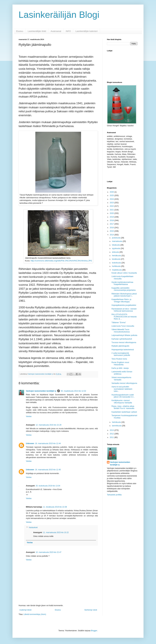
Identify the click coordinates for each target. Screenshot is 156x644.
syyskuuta (116, 248)
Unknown (30, 443)
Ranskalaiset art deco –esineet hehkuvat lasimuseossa (124, 310)
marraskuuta (117, 241)
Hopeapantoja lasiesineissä (123, 350)
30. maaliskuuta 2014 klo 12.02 (73, 391)
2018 (112, 220)
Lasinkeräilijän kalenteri (87, 31)
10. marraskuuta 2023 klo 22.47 (49, 552)
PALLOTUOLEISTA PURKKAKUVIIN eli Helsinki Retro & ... (124, 317)
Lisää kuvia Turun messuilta (123, 326)
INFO (68, 31)
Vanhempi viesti (91, 610)
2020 (112, 213)
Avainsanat (56, 31)
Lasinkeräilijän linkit (37, 31)
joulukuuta (116, 238)
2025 (112, 195)
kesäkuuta (116, 259)
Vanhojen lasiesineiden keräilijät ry (41, 391)
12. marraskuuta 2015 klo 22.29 (49, 425)
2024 (112, 199)
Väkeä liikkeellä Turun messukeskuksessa (121, 331)
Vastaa (29, 416)
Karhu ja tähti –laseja (120, 368)
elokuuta (116, 252)
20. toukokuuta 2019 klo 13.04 (48, 486)
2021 (112, 210)
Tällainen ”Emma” (119, 323)
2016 (112, 228)
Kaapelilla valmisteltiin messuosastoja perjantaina (124, 289)
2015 (112, 231)
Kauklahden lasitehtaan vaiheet (124, 412)
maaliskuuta (117, 270)
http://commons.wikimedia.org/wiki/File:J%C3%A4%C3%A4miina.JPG (61, 261)
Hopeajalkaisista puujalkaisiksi (124, 305)
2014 (112, 235)
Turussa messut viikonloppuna (124, 342)
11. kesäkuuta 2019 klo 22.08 (55, 507)
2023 (112, 203)
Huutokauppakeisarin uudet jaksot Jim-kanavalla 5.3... (123, 396)
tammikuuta (117, 426)
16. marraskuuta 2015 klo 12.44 (48, 443)
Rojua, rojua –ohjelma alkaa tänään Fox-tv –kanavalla (123, 407)
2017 (112, 224)
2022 (112, 206)
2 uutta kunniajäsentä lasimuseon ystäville (121, 354)
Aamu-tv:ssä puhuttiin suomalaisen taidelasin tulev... (122, 389)
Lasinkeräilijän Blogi (59, 15)
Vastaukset (33, 528)
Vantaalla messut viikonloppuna (124, 383)
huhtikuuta (116, 266)
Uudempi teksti (25, 610)
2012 (112, 434)
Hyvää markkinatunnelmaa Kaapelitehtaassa (122, 283)
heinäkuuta (117, 256)
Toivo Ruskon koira (119, 359)
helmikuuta (117, 422)
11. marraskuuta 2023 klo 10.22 (56, 532)
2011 (112, 437)
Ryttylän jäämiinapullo (120, 346)
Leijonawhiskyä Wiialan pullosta (124, 335)
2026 (112, 192)
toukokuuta (117, 263)
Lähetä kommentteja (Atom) (35, 614)
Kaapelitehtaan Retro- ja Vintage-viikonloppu (121, 300)
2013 (112, 430)
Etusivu (20, 31)
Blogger (94, 631)
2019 (112, 217)
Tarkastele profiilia (114, 495)
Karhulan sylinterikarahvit (122, 339)
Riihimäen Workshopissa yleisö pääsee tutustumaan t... (124, 295)
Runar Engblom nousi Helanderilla (120, 363)
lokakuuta (116, 245)
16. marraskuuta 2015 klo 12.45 (48, 470)
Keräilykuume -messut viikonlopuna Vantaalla (122, 401)
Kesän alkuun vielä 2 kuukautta (124, 273)
